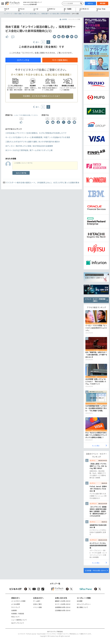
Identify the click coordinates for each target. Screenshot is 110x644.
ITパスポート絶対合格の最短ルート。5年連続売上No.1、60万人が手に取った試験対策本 (43, 182)
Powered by (30, 4)
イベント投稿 (37, 607)
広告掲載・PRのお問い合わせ (95, 570)
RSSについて (15, 617)
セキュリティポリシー (84, 604)
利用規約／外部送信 (18, 613)
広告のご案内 (37, 604)
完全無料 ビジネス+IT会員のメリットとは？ (41, 96)
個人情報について (82, 607)
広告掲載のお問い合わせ (63, 610)
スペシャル (21, 10)
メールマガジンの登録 (18, 601)
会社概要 (80, 601)
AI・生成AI (68, 10)
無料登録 (103, 3)
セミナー (7, 10)
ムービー (36, 10)
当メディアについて (18, 623)
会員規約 (14, 610)
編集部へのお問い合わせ (63, 601)
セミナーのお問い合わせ (63, 604)
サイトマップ (16, 607)
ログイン (90, 3)
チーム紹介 (37, 601)
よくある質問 (16, 604)
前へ (38, 42)
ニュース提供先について (19, 620)
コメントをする (21, 173)
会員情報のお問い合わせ (63, 607)
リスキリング (51, 10)
